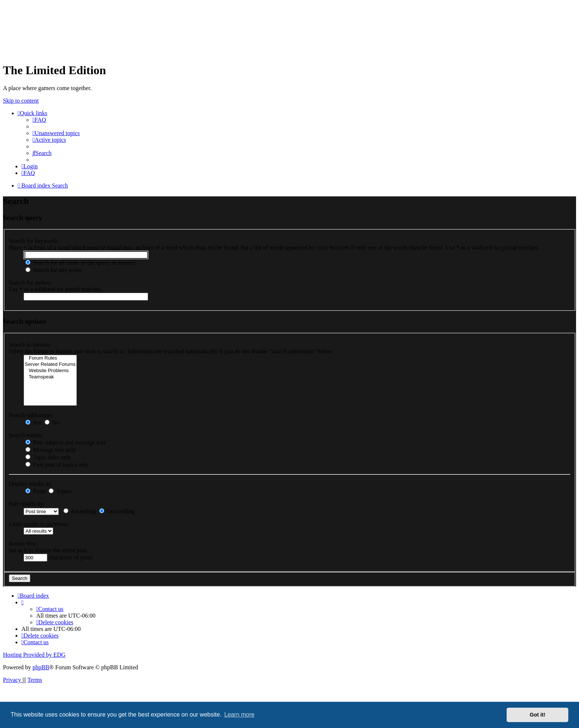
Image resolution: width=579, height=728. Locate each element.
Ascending (80, 511)
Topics (60, 491)
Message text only (51, 450)
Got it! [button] (538, 715)
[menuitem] (39, 120)
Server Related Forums (50, 365)
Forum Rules (50, 358)
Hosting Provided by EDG (34, 655)
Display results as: (30, 484)
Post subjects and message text (65, 442)
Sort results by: (27, 504)
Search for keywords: (34, 241)
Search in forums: (30, 345)
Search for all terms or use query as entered (80, 263)
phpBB (41, 667)
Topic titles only (48, 457)
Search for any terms (54, 270)
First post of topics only (57, 465)
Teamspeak (50, 377)
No (52, 423)
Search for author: (30, 283)
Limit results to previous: (39, 524)
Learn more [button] (239, 715)
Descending (117, 511)
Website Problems (50, 371)
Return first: (23, 544)
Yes (33, 423)
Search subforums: (31, 415)
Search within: (26, 435)
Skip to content (21, 101)
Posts (35, 491)
